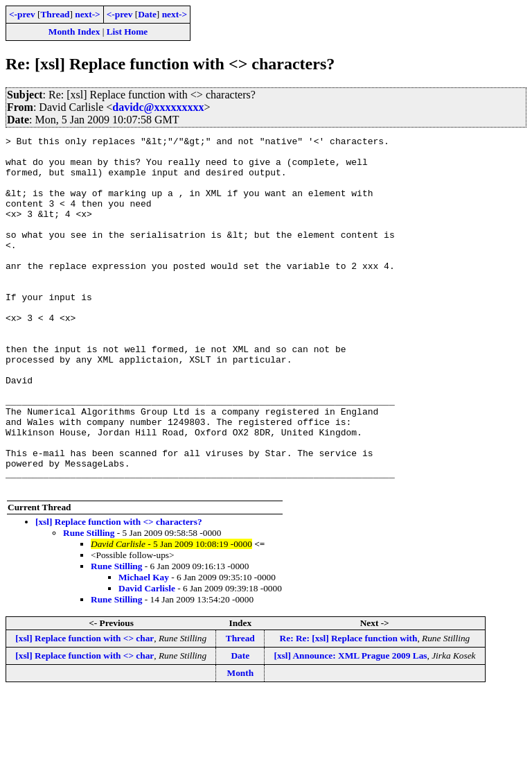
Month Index (74, 32)
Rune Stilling (89, 604)
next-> (87, 14)
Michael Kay (144, 648)
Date (147, 14)
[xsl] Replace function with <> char (85, 709)
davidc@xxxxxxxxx (158, 107)
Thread (55, 14)
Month (241, 744)
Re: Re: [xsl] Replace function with (349, 709)
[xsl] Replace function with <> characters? (119, 592)
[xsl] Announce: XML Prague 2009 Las (350, 726)
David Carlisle (147, 659)
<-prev (22, 14)
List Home (127, 32)
